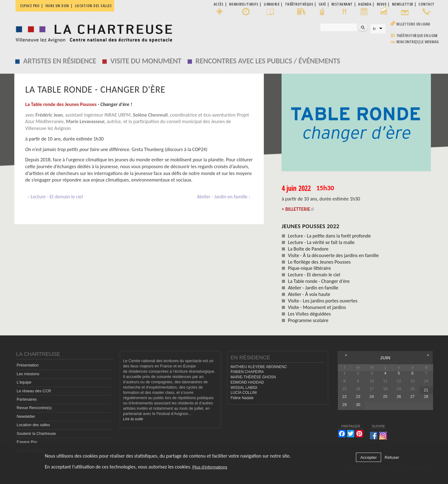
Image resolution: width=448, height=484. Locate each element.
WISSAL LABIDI (244, 388)
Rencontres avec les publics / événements (268, 61)
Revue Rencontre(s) (34, 408)
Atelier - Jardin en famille (313, 288)
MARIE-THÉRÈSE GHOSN (253, 377)
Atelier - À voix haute (309, 294)
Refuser (392, 457)
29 (344, 405)
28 (426, 397)
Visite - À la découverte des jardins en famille (333, 255)
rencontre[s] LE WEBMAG (418, 42)
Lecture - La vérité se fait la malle (321, 242)
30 (358, 405)
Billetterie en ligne (413, 24)
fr (375, 29)
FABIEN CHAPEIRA (247, 372)
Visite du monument (146, 61)
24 (372, 397)
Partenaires (27, 399)
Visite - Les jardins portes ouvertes (322, 301)
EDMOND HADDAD (247, 382)
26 (399, 397)
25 (385, 397)
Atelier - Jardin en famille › (224, 197)
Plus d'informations (210, 467)
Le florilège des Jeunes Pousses (319, 262)
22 (344, 397)
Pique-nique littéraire (309, 268)
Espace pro (30, 6)
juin (385, 358)
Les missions (28, 374)
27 (413, 397)
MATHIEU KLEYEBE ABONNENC (259, 367)
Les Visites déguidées (309, 314)
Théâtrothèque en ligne (417, 36)
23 (358, 397)
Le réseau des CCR (34, 391)
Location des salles (93, 6)
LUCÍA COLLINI (244, 393)
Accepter (369, 457)
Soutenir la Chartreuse (36, 434)
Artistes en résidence (60, 61)
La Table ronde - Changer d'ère (319, 281)
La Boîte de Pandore (308, 249)
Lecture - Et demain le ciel (314, 275)
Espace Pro (27, 442)
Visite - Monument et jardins (317, 307)
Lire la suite (133, 419)
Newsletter (26, 417)
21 (426, 390)
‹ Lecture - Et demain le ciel (55, 197)
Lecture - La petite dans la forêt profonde (329, 236)
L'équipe (24, 382)
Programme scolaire (308, 320)
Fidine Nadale (242, 398)
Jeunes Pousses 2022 (310, 226)
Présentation (28, 365)
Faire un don (57, 6)
